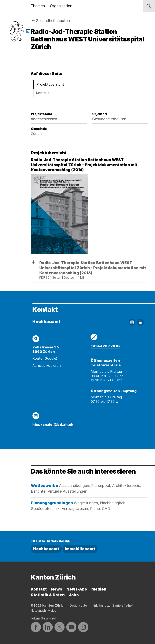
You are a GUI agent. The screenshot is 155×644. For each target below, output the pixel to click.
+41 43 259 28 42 (106, 346)
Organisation (61, 6)
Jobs (74, 595)
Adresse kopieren (47, 366)
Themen (38, 6)
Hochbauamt (46, 549)
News (57, 589)
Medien (99, 589)
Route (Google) (45, 358)
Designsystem (80, 605)
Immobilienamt (80, 549)
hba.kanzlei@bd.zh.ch (53, 425)
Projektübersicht (50, 84)
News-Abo (77, 589)
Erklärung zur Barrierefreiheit (113, 605)
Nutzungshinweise (43, 610)
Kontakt (43, 93)
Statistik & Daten (48, 595)
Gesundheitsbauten (53, 21)
